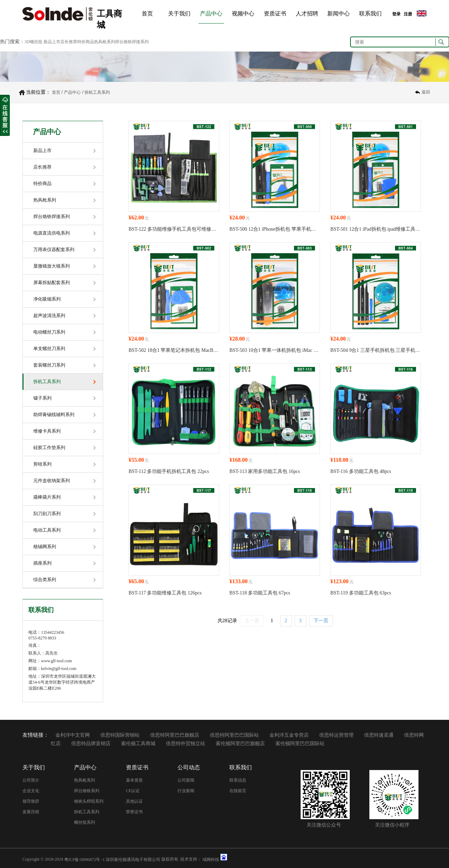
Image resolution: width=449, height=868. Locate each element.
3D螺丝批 (33, 42)
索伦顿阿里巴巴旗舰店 (240, 744)
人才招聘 (307, 14)
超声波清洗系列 (49, 315)
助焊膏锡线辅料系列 (54, 415)
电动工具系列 (47, 530)
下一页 (321, 621)
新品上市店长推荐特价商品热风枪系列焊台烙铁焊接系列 (96, 42)
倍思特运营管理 (336, 735)
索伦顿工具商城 (138, 744)
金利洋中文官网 (73, 735)
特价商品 (42, 183)
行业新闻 (186, 791)
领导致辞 (31, 801)
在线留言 (238, 791)
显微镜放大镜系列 (52, 266)
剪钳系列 (42, 464)
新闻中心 (339, 14)
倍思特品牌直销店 (91, 744)
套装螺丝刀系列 (49, 365)
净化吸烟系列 (47, 299)
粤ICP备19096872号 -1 (85, 859)
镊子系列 (42, 398)
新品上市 (42, 150)
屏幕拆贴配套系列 (52, 282)
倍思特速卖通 (379, 735)
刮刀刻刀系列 (47, 514)
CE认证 (133, 791)
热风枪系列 (45, 200)
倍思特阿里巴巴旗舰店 (175, 735)
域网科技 (211, 859)
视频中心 (243, 14)
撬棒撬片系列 (47, 497)
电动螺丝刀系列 (49, 332)
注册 (408, 14)
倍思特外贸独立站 (186, 744)
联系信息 (238, 780)
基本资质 (134, 780)
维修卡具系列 (47, 431)
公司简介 (31, 780)
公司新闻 (186, 780)
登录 (396, 14)
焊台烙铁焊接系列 (52, 216)
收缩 (5, 116)
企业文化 (31, 791)
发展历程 (31, 812)
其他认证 (134, 801)
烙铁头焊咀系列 (89, 801)
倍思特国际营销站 (120, 735)
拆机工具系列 (97, 92)
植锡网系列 (45, 547)
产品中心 (211, 14)
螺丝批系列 (85, 822)
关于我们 (179, 14)
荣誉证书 (134, 812)
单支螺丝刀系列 (49, 348)
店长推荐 (42, 167)
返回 (426, 92)
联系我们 (370, 14)
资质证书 (275, 14)
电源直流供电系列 (52, 233)
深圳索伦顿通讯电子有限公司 (133, 859)
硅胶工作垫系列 (49, 448)
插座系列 (42, 563)
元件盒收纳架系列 (52, 481)
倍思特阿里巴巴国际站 (234, 735)
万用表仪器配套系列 (54, 249)
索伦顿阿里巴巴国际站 (300, 744)
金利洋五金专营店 (289, 735)
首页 (147, 14)
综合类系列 (45, 580)
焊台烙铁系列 (87, 791)
